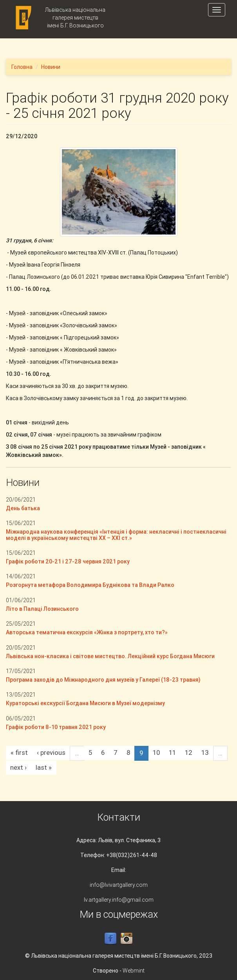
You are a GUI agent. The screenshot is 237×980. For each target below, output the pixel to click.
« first (19, 753)
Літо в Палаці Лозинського (42, 609)
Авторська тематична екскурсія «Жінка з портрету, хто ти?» (87, 632)
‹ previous (51, 753)
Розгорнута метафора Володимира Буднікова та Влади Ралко (90, 585)
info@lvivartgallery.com (119, 885)
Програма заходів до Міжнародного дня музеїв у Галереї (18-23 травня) (103, 680)
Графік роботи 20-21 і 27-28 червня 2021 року (68, 561)
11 (172, 753)
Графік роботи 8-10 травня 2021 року (56, 727)
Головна (22, 67)
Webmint (134, 971)
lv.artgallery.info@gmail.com (119, 900)
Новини (51, 67)
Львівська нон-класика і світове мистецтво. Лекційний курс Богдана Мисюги (110, 656)
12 (189, 753)
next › (18, 767)
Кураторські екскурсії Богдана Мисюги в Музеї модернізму (85, 703)
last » (44, 767)
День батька (23, 508)
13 (205, 753)
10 (156, 753)
